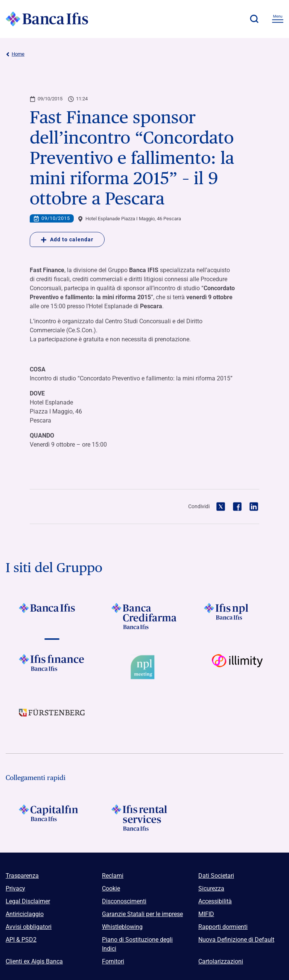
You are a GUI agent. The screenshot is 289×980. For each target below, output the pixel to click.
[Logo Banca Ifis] (47, 19)
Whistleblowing (122, 927)
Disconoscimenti (124, 901)
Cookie (111, 888)
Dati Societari (216, 876)
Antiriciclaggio (25, 914)
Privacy (15, 888)
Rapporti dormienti (223, 927)
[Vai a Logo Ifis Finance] (52, 667)
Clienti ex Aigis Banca (34, 961)
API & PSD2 (21, 940)
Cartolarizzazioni (221, 961)
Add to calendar (67, 239)
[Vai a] (237, 616)
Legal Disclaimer (28, 901)
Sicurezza (211, 888)
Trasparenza (22, 876)
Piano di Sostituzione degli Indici (137, 944)
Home (15, 54)
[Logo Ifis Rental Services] (144, 818)
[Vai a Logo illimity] (237, 667)
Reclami (113, 876)
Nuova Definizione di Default (236, 940)
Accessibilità (215, 901)
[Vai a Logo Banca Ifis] (52, 616)
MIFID (206, 914)
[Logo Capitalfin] (52, 818)
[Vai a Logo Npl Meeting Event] (144, 667)
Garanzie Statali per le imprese (142, 914)
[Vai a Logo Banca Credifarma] (144, 616)
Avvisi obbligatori (29, 927)
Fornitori (113, 961)
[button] (254, 19)
